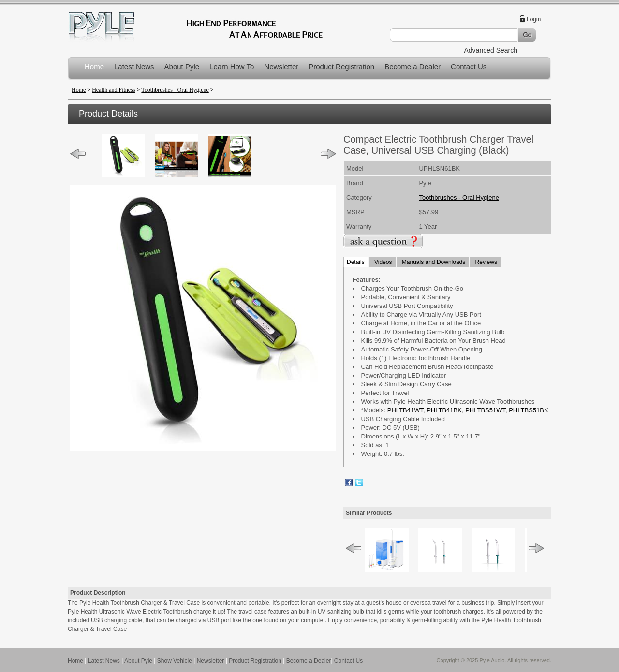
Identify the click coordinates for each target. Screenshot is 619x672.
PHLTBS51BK (528, 410)
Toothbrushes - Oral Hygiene (175, 90)
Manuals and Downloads (433, 262)
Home (94, 66)
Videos (383, 262)
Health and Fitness (113, 90)
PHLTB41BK (444, 410)
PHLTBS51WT (485, 410)
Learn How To (232, 66)
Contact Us (469, 66)
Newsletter (281, 66)
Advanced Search (491, 50)
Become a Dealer (413, 66)
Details (356, 262)
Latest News (134, 66)
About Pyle (182, 66)
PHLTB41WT (405, 410)
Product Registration (341, 66)
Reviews (485, 262)
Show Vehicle (175, 661)
